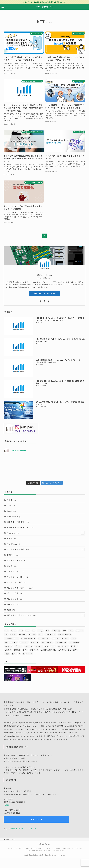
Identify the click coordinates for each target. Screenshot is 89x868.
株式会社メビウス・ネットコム (23, 828)
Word (11, 538)
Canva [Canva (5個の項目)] (14, 631)
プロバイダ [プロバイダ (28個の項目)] (28, 646)
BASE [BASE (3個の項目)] (6, 631)
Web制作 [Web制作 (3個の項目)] (23, 635)
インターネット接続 (46, 549)
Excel (11, 511)
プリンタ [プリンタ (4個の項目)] (18, 646)
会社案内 (67, 848)
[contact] (48, 301)
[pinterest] (44, 301)
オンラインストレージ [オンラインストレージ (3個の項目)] (60, 638)
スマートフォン (15, 571)
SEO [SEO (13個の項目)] (6, 635)
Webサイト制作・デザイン (21, 527)
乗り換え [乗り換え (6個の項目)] (74, 646)
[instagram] (41, 301)
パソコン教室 (15, 593)
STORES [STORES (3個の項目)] (14, 635)
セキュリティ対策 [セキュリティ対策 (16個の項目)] (11, 642)
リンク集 (47, 851)
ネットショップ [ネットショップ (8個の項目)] (47, 642)
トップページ (12, 848)
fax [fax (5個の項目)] (33, 631)
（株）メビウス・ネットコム (44, 293)
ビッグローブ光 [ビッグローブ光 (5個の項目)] (61, 642)
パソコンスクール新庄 (53, 848)
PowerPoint (14, 516)
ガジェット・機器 (17, 560)
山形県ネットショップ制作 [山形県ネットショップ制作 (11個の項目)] (68, 650)
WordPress (13, 544)
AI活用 (12, 500)
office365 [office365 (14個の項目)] (80, 631)
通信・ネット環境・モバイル (46, 615)
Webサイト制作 (37, 848)
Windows (46, 533)
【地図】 (7, 805)
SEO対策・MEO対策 (18, 522)
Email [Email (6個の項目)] (21, 631)
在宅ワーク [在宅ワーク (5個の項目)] (34, 650)
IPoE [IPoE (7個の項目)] (48, 631)
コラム (12, 566)
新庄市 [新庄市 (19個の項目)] (7, 654)
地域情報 (13, 604)
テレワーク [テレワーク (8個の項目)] (24, 642)
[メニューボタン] (3, 7)
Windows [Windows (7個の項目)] (32, 635)
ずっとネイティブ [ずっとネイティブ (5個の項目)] (65, 635)
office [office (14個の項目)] (71, 631)
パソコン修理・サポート (20, 588)
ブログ (27, 851)
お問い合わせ (37, 851)
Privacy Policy (58, 851)
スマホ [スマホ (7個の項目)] (74, 638)
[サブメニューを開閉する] (83, 533)
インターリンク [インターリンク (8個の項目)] (44, 638)
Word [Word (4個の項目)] (41, 635)
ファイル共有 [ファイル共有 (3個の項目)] (74, 642)
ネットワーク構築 (17, 582)
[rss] (46, 844)
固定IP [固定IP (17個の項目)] (25, 650)
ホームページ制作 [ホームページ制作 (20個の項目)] (41, 646)
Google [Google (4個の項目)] (40, 631)
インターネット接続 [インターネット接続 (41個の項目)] (28, 638)
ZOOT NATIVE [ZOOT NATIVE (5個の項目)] (50, 635)
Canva (11, 505)
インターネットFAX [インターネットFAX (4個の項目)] (11, 638)
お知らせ (13, 555)
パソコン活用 (15, 599)
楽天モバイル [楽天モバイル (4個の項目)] (28, 654)
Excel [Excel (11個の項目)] (28, 631)
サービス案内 (77, 848)
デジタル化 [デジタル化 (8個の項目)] (35, 642)
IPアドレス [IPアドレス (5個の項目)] (56, 631)
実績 (11, 610)
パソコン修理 (24, 848)
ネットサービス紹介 (18, 577)
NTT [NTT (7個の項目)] (64, 631)
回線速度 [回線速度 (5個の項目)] (17, 650)
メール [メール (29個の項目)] (53, 646)
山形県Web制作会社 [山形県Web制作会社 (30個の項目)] (48, 650)
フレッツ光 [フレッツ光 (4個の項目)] (9, 646)
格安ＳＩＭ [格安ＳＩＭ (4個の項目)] (16, 654)
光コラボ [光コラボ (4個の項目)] (8, 650)
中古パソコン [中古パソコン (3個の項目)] (63, 646)
